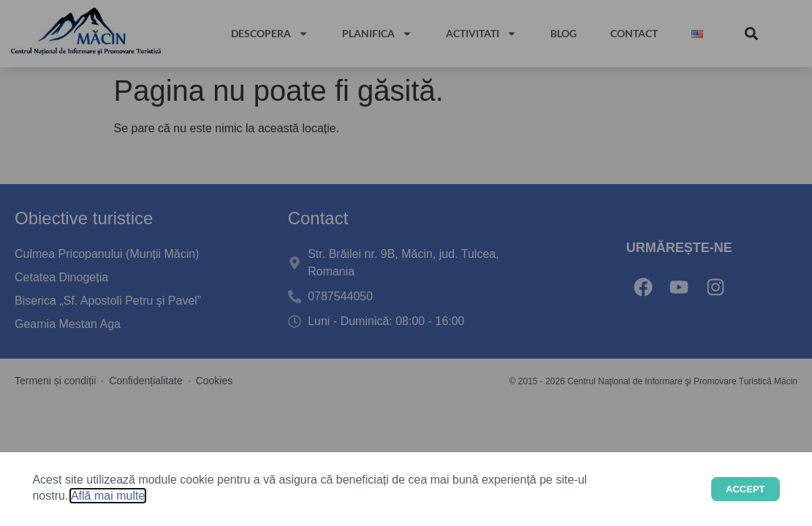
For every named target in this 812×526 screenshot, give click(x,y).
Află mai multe (108, 496)
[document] (406, 263)
